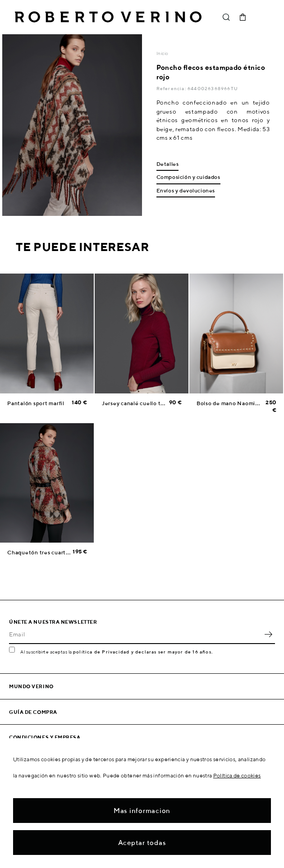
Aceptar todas (142, 843)
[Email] (135, 634)
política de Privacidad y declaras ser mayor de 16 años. (143, 652)
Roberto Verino (108, 17)
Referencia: (172, 88)
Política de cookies (237, 775)
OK (268, 634)
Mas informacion (142, 811)
